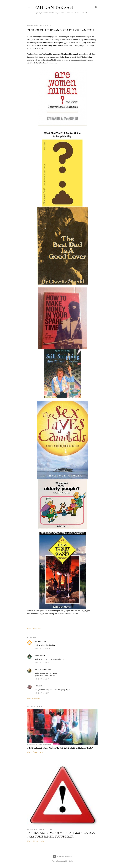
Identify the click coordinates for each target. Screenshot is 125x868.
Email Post (37, 629)
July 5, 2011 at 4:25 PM (42, 693)
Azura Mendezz (41, 670)
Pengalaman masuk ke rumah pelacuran (60, 748)
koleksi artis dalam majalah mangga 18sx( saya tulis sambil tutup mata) (62, 835)
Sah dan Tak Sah (54, 7)
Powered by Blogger (62, 856)
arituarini (39, 642)
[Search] (96, 7)
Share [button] (29, 629)
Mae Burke (69, 861)
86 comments (39, 841)
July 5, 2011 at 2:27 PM (42, 663)
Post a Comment (34, 698)
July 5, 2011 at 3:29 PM (42, 679)
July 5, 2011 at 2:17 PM (42, 649)
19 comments (38, 752)
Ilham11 (38, 656)
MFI (36, 686)
